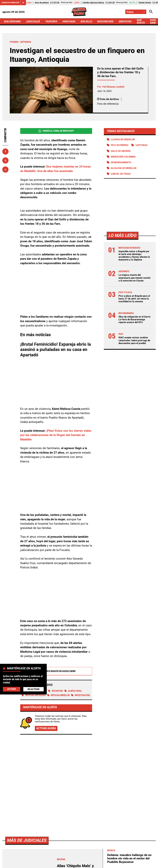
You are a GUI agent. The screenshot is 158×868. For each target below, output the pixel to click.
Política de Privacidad (72, 859)
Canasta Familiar (10, 3)
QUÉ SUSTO (141, 21)
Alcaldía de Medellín (124, 168)
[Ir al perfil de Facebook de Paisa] (69, 834)
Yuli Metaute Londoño (113, 87)
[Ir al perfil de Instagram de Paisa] (88, 834)
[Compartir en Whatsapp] (5, 170)
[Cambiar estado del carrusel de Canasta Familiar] (23, 3)
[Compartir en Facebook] (5, 151)
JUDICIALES (33, 21)
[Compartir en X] (5, 160)
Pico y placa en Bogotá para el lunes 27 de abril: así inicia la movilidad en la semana (134, 299)
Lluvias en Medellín (123, 139)
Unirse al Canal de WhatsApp (56, 131)
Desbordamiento (121, 162)
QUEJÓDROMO (12, 21)
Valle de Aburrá (121, 151)
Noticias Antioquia (34, 695)
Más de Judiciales (27, 753)
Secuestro (56, 691)
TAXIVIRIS (51, 21)
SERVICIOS (125, 21)
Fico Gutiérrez (120, 145)
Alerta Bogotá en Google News (56, 671)
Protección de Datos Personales (127, 859)
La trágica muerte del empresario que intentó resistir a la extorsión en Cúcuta (135, 278)
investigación (81, 695)
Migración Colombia (123, 157)
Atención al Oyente (97, 859)
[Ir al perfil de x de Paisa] (78, 834)
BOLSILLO (86, 21)
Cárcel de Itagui (121, 174)
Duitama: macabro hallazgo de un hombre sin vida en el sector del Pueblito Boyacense (129, 771)
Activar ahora (46, 728)
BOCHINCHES (105, 21)
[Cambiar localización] (136, 12)
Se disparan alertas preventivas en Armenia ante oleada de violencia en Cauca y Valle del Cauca (131, 801)
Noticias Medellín (58, 695)
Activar (11, 689)
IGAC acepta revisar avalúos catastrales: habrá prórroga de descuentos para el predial (134, 340)
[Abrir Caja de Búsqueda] (151, 12)
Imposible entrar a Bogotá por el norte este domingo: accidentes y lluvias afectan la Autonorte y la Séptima (134, 256)
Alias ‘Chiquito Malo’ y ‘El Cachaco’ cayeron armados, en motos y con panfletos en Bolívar (77, 785)
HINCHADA (69, 21)
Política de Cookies (67, 864)
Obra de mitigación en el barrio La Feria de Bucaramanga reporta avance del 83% (134, 319)
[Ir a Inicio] (79, 12)
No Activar (33, 689)
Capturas (141, 145)
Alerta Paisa (73, 691)
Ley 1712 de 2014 (91, 864)
